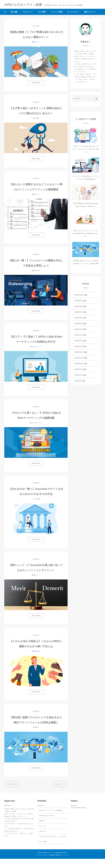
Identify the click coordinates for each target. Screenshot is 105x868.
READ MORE (36, 83)
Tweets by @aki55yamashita (78, 808)
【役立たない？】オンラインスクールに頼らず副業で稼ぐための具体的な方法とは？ (86, 233)
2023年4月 (78, 381)
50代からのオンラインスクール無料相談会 (51, 810)
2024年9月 (78, 301)
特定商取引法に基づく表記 (46, 816)
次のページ (60, 784)
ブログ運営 (42, 12)
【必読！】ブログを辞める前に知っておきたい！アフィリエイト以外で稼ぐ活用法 (86, 149)
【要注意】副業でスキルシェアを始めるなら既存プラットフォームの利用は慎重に (86, 264)
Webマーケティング (36, 347)
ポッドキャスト (73, 12)
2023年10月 (79, 364)
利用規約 (41, 821)
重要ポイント (36, 42)
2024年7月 (78, 312)
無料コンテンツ (90, 12)
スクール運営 (36, 499)
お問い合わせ (43, 831)
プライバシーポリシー (42, 855)
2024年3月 (78, 335)
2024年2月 (78, 341)
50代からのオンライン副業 (50, 853)
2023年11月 (79, 358)
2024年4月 (78, 329)
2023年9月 (78, 369)
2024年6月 (78, 318)
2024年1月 (78, 346)
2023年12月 (79, 352)
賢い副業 (14, 12)
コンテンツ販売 (57, 12)
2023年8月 (78, 375)
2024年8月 (78, 306)
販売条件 (58, 855)
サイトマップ (43, 826)
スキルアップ (28, 12)
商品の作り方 (36, 270)
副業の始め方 (36, 651)
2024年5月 (78, 324)
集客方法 (36, 727)
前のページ (12, 784)
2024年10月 (79, 295)
